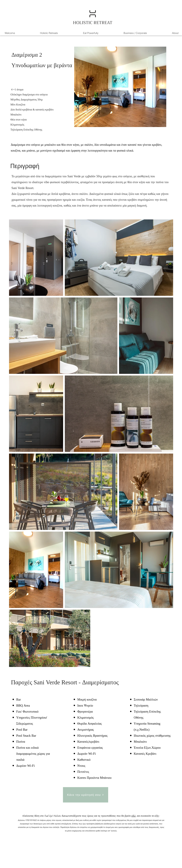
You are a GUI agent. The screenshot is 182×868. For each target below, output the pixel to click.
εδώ (134, 816)
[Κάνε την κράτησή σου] (86, 795)
